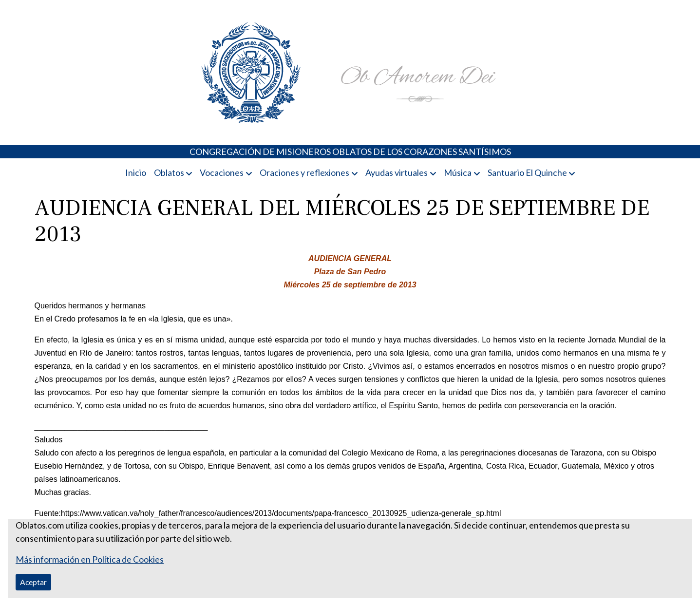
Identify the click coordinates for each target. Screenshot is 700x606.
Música (458, 172)
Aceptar (33, 582)
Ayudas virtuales (397, 172)
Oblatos (169, 172)
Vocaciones (222, 172)
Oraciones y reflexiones (304, 172)
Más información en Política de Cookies (90, 559)
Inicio (136, 172)
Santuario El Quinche (527, 172)
